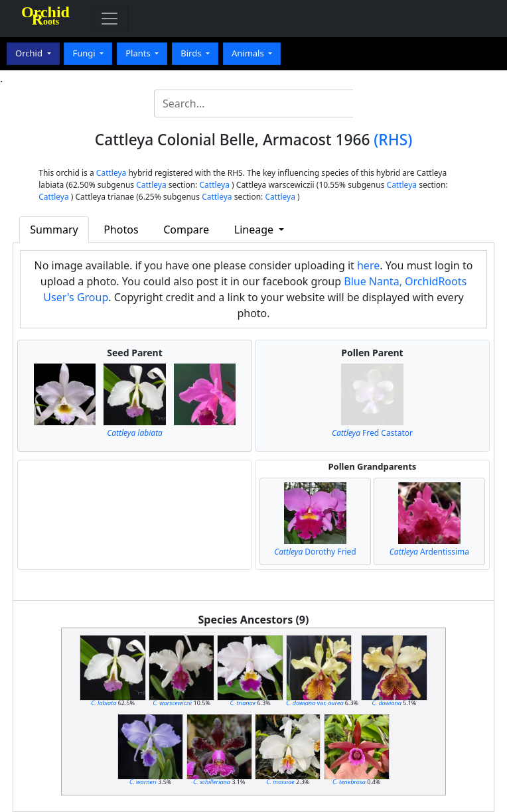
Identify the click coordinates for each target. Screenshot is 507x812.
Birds (192, 53)
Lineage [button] (255, 230)
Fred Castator (372, 433)
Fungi (85, 53)
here (368, 265)
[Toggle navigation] (109, 19)
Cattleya (111, 173)
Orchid (30, 53)
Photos (121, 230)
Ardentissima (429, 552)
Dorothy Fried (315, 552)
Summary (54, 230)
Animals (249, 53)
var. (315, 703)
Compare (186, 230)
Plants (139, 53)
